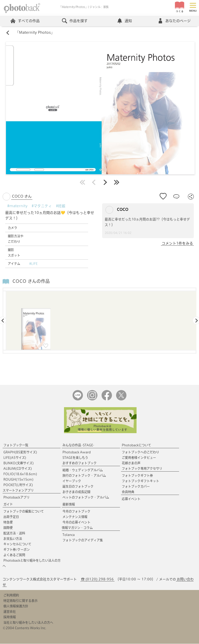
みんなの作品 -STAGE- (78, 445)
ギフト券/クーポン (17, 550)
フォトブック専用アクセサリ (142, 469)
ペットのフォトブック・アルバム (86, 498)
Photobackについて (136, 445)
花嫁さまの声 (131, 463)
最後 (117, 182)
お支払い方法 (13, 539)
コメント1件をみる (177, 243)
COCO (117, 210)
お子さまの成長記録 (76, 492)
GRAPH (20, 452)
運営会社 (10, 612)
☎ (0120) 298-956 (97, 579)
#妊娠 (61, 206)
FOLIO (20, 474)
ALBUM (18, 469)
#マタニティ (42, 206)
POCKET (18, 485)
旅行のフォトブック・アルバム (84, 476)
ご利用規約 (11, 595)
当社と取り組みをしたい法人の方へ (28, 623)
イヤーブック (72, 481)
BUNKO (19, 463)
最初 (82, 182)
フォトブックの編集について (24, 512)
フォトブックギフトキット (140, 481)
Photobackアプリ (16, 498)
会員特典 (128, 492)
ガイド (8, 505)
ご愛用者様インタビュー (139, 458)
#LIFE (33, 264)
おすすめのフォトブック (80, 463)
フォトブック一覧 (16, 445)
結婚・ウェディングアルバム (83, 470)
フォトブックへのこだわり (140, 452)
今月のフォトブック (76, 512)
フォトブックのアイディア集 (83, 540)
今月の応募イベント (76, 522)
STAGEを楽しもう (75, 458)
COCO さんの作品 (31, 281)
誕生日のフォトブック (78, 487)
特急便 (8, 522)
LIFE (15, 458)
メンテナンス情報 (75, 517)
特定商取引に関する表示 (20, 601)
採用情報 (10, 617)
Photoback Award (77, 452)
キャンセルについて (17, 544)
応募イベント (131, 499)
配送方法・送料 (14, 533)
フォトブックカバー (136, 487)
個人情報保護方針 (16, 606)
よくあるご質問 (14, 555)
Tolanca (69, 535)
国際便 (8, 528)
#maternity (17, 206)
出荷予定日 (11, 517)
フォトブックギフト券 (137, 476)
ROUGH (18, 480)
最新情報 (69, 505)
